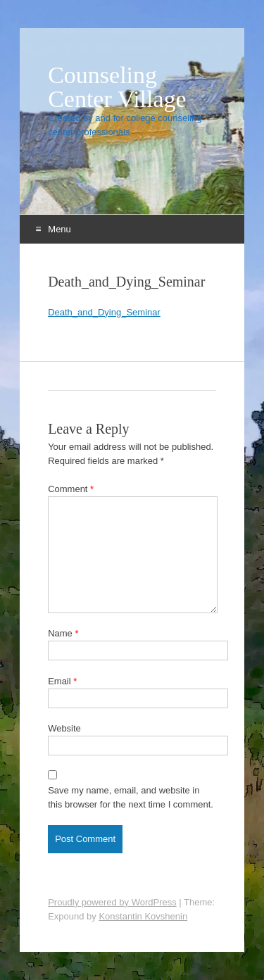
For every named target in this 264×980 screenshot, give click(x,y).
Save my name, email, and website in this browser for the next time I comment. (131, 797)
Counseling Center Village (117, 87)
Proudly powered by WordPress (112, 902)
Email (62, 681)
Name (63, 633)
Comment (71, 489)
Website (64, 728)
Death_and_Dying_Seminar (104, 312)
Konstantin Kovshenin (143, 916)
